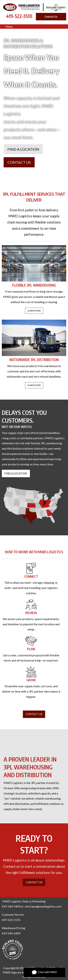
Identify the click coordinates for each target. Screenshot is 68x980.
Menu (7, 26)
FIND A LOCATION (23, 149)
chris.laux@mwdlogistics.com (43, 906)
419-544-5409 (11, 906)
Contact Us (51, 17)
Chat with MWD (44, 972)
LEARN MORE (34, 311)
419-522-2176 (11, 920)
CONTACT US (19, 162)
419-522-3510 (19, 16)
